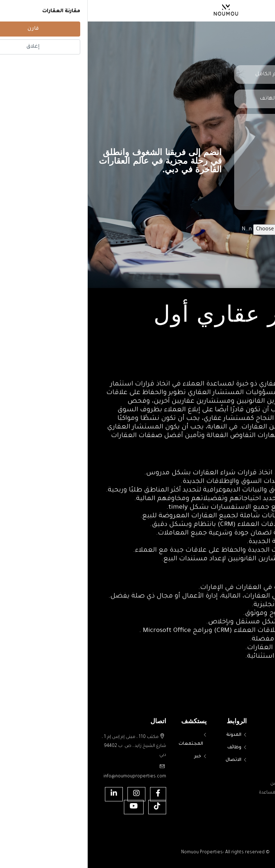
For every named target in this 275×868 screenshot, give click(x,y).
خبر (110, 757)
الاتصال (146, 760)
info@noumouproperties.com (47, 777)
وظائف (147, 748)
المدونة (146, 735)
